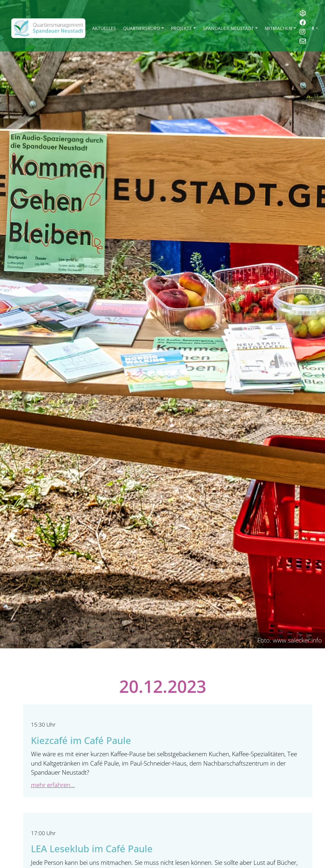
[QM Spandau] (48, 28)
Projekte (182, 28)
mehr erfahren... (53, 785)
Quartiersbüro (142, 28)
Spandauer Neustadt (228, 28)
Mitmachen (278, 28)
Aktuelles (104, 28)
